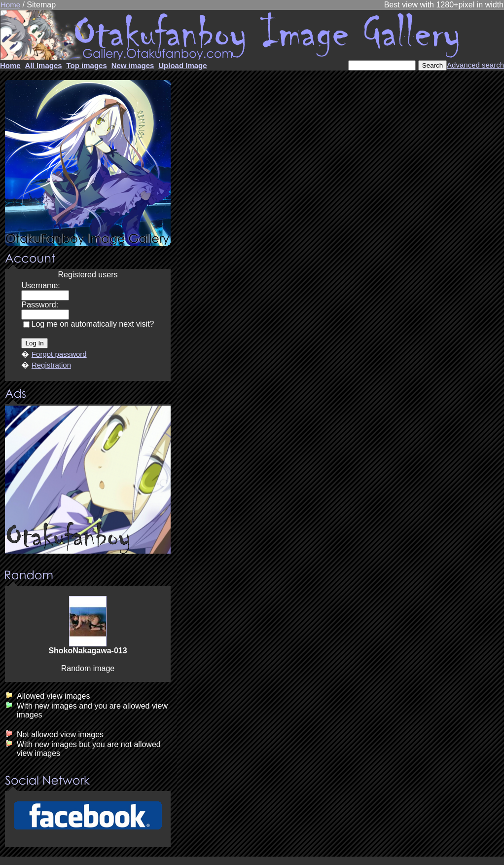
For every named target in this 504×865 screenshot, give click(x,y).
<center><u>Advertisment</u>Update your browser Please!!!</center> (88, 480)
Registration (51, 365)
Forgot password (59, 354)
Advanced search (475, 65)
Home (10, 5)
